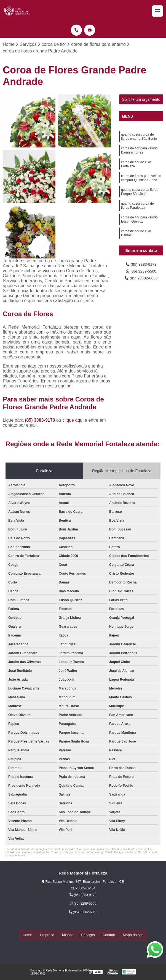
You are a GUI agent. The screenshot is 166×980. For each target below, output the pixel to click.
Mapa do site (133, 935)
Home (27, 935)
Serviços (88, 935)
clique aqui (73, 421)
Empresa (47, 935)
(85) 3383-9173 (41, 421)
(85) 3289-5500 (141, 273)
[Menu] (157, 11)
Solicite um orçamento (141, 100)
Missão (68, 935)
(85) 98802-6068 (141, 281)
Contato (109, 935)
